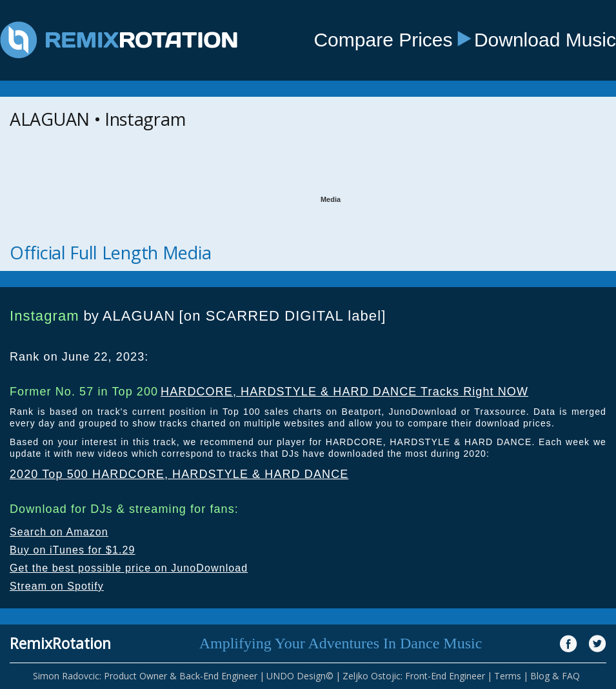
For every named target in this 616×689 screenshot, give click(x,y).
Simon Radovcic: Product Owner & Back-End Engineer (145, 676)
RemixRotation (60, 643)
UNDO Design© (300, 676)
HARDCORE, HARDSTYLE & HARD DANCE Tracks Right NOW (344, 392)
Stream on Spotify (57, 586)
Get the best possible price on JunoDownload (129, 568)
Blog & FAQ (555, 676)
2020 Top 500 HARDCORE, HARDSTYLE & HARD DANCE (179, 474)
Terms (508, 676)
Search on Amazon (59, 532)
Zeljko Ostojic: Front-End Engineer (414, 676)
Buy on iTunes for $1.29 (73, 550)
